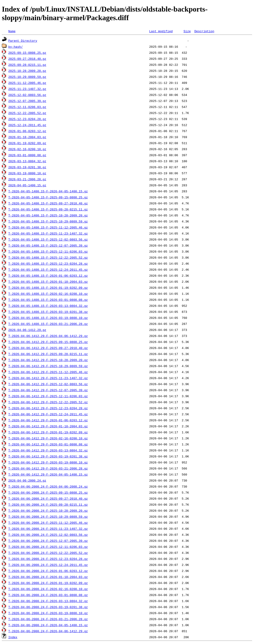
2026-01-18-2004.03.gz (27, 137)
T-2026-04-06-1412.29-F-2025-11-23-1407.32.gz (48, 378)
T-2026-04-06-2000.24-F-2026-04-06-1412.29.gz (48, 631)
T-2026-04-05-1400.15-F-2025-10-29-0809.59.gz (48, 221)
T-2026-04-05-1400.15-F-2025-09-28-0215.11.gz (48, 209)
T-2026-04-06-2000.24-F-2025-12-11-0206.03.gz (48, 547)
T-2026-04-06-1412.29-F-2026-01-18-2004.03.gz (48, 426)
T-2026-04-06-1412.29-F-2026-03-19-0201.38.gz (48, 456)
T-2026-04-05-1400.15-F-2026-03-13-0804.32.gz (48, 306)
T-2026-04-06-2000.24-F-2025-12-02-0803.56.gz (48, 535)
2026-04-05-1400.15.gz (27, 185)
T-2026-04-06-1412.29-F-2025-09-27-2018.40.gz (48, 348)
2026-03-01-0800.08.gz (27, 155)
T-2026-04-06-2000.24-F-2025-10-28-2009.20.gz (48, 511)
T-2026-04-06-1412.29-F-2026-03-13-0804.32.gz (48, 450)
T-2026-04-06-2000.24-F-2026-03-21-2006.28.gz (48, 619)
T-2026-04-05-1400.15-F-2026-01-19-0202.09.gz (48, 288)
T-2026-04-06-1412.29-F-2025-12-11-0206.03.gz (48, 396)
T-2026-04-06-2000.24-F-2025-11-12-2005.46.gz (48, 523)
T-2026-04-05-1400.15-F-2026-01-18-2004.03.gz (48, 282)
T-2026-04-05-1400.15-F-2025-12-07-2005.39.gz (48, 245)
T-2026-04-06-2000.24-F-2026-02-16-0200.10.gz (48, 589)
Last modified (161, 31)
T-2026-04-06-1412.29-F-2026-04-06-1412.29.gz (48, 336)
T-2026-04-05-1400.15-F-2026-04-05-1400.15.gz (48, 191)
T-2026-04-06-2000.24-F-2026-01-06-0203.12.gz (48, 571)
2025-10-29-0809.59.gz (27, 77)
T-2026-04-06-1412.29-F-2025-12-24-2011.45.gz (48, 414)
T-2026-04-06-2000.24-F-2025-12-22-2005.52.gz (48, 553)
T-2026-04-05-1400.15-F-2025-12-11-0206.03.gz (48, 251)
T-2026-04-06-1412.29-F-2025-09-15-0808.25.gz (48, 342)
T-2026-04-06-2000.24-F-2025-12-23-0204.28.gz (48, 559)
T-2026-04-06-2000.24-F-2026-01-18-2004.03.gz (48, 577)
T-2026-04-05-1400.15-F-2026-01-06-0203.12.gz (48, 276)
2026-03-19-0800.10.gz (27, 173)
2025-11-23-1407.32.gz (27, 89)
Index (13, 637)
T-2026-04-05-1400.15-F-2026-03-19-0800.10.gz (48, 318)
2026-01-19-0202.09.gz (27, 143)
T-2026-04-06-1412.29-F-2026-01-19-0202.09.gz (48, 432)
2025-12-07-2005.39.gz (27, 101)
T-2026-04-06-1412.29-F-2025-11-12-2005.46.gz (48, 372)
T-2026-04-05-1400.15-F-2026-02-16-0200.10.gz (48, 294)
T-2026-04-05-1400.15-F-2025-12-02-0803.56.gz (48, 239)
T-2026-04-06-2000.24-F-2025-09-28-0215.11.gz (48, 504)
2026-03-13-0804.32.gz (27, 161)
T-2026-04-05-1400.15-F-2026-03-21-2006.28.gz (48, 324)
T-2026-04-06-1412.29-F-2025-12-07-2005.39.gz (48, 390)
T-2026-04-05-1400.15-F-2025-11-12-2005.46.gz (48, 227)
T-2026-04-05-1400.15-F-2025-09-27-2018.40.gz (48, 203)
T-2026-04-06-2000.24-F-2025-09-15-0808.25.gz (48, 492)
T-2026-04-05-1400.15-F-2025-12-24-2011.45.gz (48, 270)
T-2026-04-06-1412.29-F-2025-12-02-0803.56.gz (48, 384)
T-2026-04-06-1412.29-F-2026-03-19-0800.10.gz (48, 462)
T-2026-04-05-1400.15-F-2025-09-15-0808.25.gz (48, 197)
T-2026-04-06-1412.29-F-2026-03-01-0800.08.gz (48, 444)
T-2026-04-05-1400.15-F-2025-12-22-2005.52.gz (48, 257)
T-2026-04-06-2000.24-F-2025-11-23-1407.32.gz (48, 529)
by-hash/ (16, 47)
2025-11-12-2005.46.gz (27, 83)
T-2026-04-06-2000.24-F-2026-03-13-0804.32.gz (48, 601)
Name (12, 31)
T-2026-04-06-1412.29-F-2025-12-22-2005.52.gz (48, 402)
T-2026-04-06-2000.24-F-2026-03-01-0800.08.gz (48, 595)
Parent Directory (23, 41)
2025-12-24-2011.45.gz (27, 125)
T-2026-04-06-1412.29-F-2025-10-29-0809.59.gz (48, 366)
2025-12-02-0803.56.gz (27, 95)
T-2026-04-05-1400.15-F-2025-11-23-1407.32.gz (48, 233)
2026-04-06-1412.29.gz (27, 330)
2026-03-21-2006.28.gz (27, 179)
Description (204, 31)
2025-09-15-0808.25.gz (27, 53)
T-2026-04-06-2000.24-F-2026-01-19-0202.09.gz (48, 583)
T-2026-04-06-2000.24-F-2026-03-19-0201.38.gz (48, 607)
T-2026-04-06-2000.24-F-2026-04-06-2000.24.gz (48, 486)
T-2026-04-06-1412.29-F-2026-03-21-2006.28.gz (48, 468)
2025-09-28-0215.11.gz (27, 65)
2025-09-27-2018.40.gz (27, 59)
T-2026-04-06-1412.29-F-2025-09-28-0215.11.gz (48, 354)
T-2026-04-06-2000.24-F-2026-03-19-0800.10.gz (48, 613)
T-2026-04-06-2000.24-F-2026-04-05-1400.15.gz (48, 625)
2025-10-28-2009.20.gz (27, 71)
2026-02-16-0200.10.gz (27, 149)
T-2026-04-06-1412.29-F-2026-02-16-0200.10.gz (48, 438)
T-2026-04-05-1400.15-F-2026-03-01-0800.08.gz (48, 300)
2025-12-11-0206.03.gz (27, 107)
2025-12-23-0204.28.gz (27, 119)
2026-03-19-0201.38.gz (27, 167)
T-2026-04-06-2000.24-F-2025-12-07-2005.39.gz (48, 541)
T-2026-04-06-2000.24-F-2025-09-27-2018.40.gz (48, 498)
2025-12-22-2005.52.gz (27, 113)
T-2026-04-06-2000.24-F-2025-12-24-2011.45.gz (48, 565)
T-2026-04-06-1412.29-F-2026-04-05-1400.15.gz (48, 474)
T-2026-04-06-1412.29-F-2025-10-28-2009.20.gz (48, 360)
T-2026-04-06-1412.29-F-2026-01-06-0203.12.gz (48, 420)
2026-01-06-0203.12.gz (27, 131)
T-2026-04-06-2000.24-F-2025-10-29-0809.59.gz (48, 517)
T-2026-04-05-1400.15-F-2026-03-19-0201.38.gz (48, 312)
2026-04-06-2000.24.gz (27, 480)
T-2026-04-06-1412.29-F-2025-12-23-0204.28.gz (48, 408)
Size (187, 31)
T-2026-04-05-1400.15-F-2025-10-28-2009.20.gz (48, 215)
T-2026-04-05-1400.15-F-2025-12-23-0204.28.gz (48, 263)
